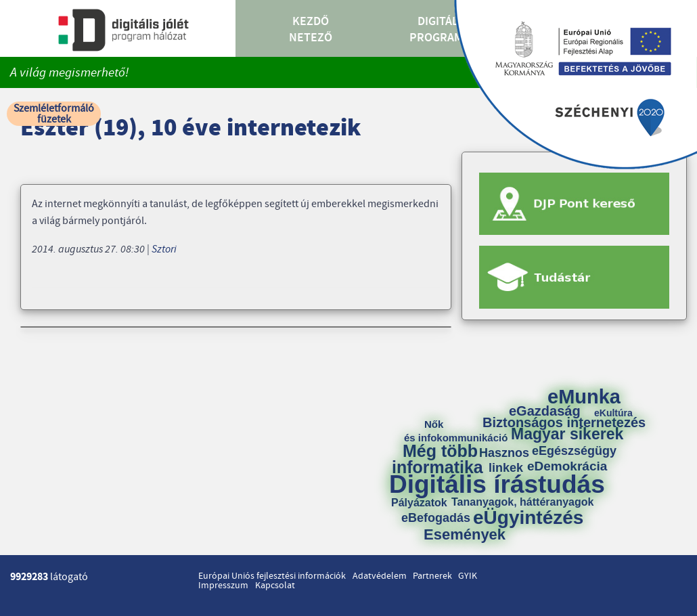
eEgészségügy (574, 451)
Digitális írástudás (497, 484)
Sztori (164, 249)
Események (465, 535)
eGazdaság (545, 411)
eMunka (584, 397)
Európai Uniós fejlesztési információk (272, 576)
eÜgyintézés (528, 518)
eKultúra (613, 413)
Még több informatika (437, 459)
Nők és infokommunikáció (456, 431)
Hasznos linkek (509, 460)
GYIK (468, 576)
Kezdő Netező (311, 30)
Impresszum (223, 586)
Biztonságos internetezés (564, 422)
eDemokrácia (567, 466)
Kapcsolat (275, 586)
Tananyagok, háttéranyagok (522, 502)
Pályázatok (419, 503)
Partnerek (432, 576)
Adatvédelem (380, 576)
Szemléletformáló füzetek (54, 114)
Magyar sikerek (567, 434)
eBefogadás (436, 518)
